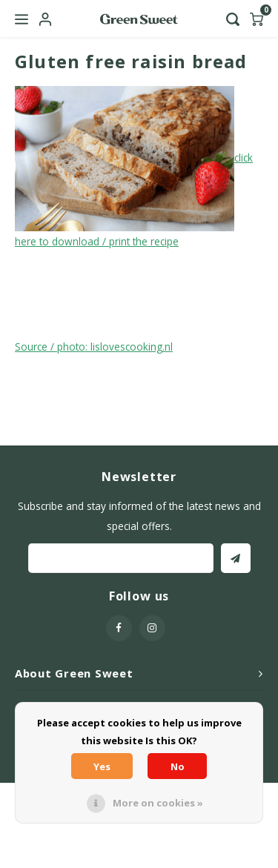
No (178, 766)
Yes (102, 766)
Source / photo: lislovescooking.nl (94, 347)
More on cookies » (158, 803)
